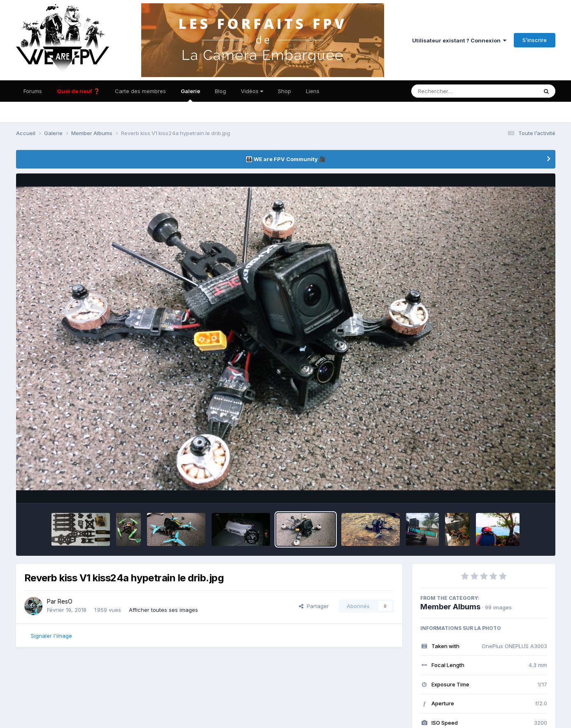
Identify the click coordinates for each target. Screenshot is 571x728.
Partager (314, 606)
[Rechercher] (451, 91)
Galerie (190, 95)
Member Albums (450, 607)
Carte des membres (140, 91)
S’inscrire (535, 40)
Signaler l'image (51, 636)
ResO (65, 601)
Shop (284, 91)
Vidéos (252, 91)
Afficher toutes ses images (163, 610)
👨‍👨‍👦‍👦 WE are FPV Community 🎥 (286, 159)
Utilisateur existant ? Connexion (459, 40)
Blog (220, 91)
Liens (313, 91)
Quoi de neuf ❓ (78, 91)
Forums (33, 91)
